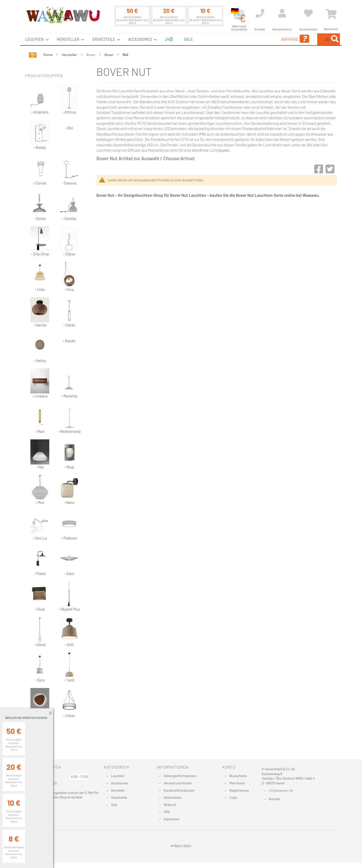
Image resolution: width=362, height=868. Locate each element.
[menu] (181, 39)
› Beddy (40, 135)
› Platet (40, 561)
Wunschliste (238, 776)
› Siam (69, 561)
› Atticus (69, 99)
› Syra (40, 667)
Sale (114, 805)
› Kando (69, 341)
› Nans (69, 490)
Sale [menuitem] (188, 39)
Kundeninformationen (179, 790)
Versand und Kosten (178, 783)
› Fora (69, 277)
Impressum (172, 819)
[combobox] (303, 39)
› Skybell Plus (69, 596)
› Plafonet (69, 525)
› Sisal (40, 596)
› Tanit (69, 667)
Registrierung (239, 790)
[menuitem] (35, 39)
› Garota (40, 312)
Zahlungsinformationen (180, 776)
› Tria (40, 703)
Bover (109, 55)
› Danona (69, 170)
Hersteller (70, 55)
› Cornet (40, 170)
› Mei (40, 454)
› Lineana (40, 383)
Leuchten (118, 776)
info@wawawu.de (281, 790)
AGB (167, 812)
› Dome (40, 206)
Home (48, 55)
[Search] (335, 39)
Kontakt (274, 799)
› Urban (69, 703)
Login (233, 797)
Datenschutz (173, 797)
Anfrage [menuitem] (255, 39)
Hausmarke (119, 797)
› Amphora (40, 99)
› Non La (40, 525)
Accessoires (120, 783)
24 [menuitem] (169, 39)
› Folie (40, 277)
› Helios (40, 348)
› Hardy (69, 312)
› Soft (69, 632)
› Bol (69, 128)
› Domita (69, 206)
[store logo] (63, 15)
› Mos (40, 490)
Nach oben (181, 846)
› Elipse (69, 241)
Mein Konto (237, 783)
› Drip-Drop (40, 241)
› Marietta (69, 383)
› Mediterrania (69, 419)
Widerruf (170, 805)
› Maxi (40, 419)
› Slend (40, 632)
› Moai (69, 454)
